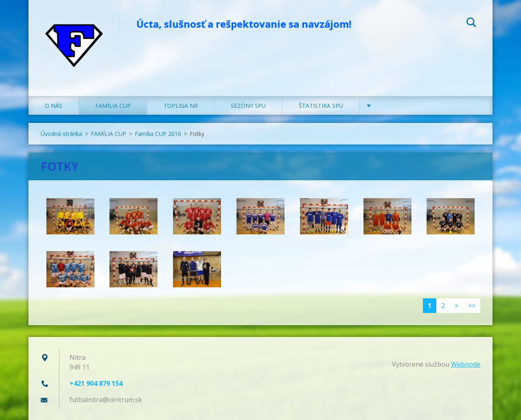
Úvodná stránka (61, 134)
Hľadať (471, 24)
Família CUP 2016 (158, 134)
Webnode (466, 364)
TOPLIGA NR (181, 106)
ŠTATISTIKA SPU (321, 106)
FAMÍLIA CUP (113, 106)
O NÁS (54, 106)
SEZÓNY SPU (248, 106)
